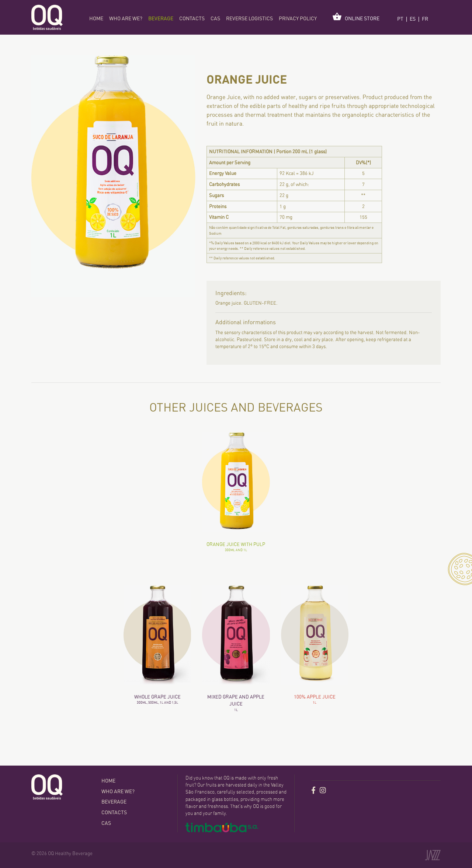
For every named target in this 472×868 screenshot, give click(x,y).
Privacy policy (298, 19)
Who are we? (126, 19)
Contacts (192, 19)
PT (400, 19)
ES (413, 19)
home (96, 19)
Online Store (356, 17)
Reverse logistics (249, 19)
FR (425, 19)
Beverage (161, 19)
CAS (215, 19)
